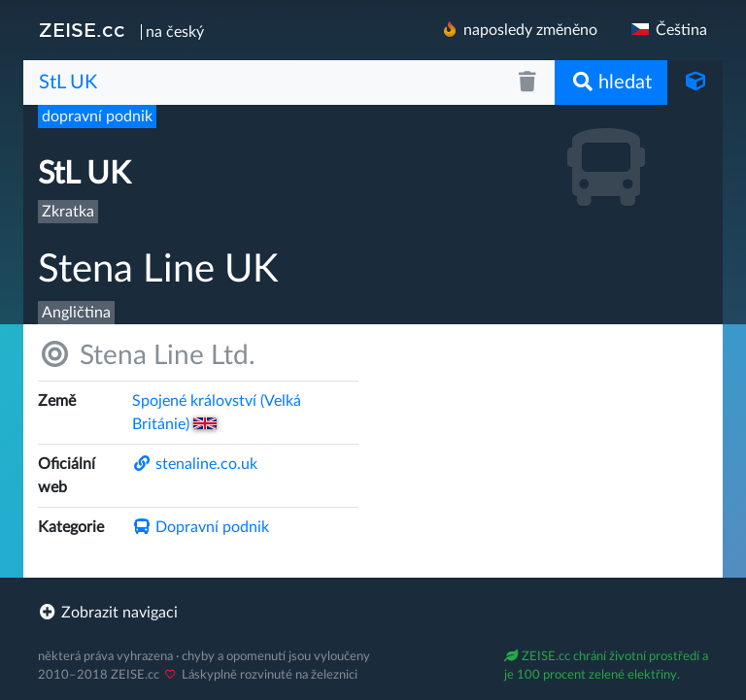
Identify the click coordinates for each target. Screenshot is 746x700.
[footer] (373, 613)
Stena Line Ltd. (147, 355)
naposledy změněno (519, 30)
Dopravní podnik (201, 527)
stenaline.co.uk (195, 464)
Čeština (668, 30)
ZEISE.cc (82, 30)
